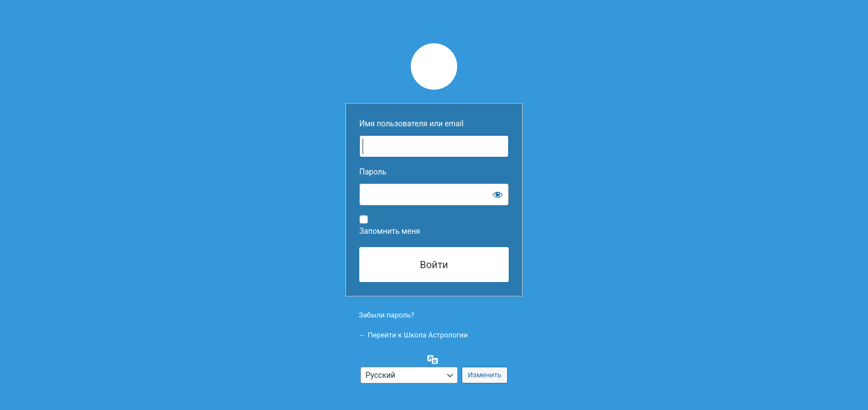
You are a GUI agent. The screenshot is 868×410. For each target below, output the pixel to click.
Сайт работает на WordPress (434, 66)
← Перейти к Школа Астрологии (413, 335)
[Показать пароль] (498, 194)
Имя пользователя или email (412, 124)
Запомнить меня (390, 231)
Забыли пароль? (386, 315)
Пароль (373, 172)
